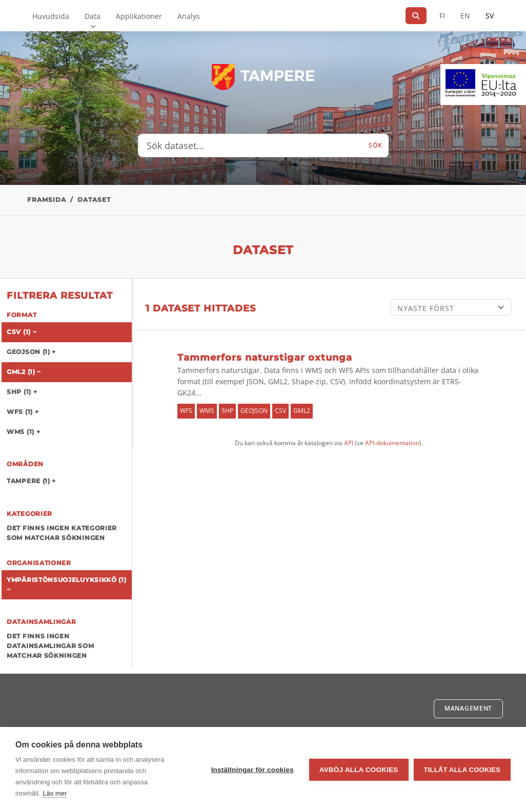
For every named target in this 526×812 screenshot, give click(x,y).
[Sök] (416, 16)
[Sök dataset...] (251, 145)
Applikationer (139, 16)
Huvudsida (51, 16)
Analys (189, 16)
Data (93, 16)
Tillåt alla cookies (462, 770)
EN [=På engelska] (465, 16)
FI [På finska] (442, 16)
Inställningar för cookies (252, 770)
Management (468, 708)
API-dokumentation (392, 443)
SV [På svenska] (490, 16)
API (349, 443)
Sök (375, 145)
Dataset (94, 200)
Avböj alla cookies (359, 770)
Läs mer (55, 793)
